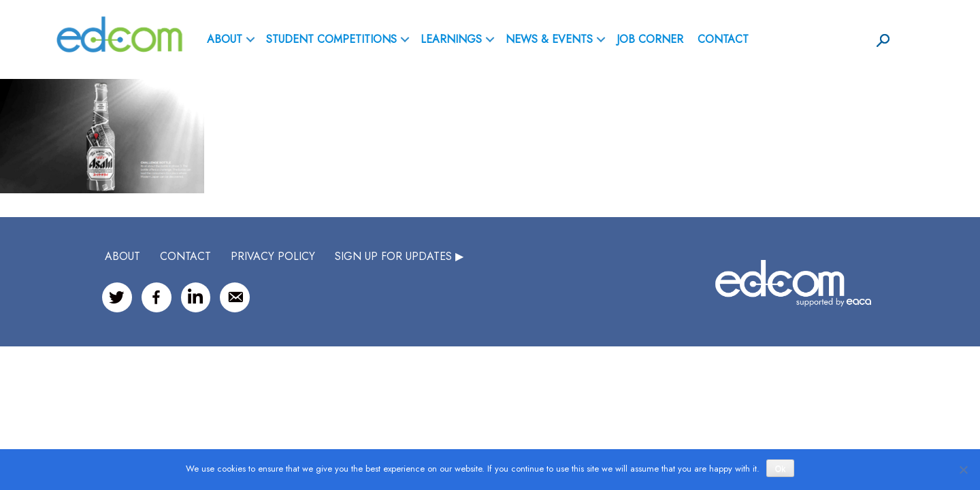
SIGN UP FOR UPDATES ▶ (399, 256)
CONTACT (185, 256)
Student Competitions (331, 39)
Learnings (451, 39)
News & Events (549, 39)
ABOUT (225, 39)
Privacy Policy (273, 256)
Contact (723, 39)
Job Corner (650, 39)
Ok (780, 469)
